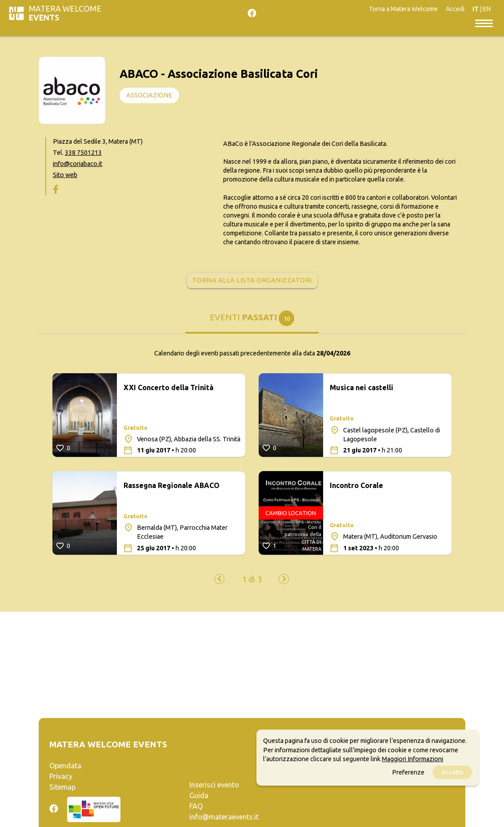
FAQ (196, 807)
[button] (248, 580)
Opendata (65, 766)
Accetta (452, 772)
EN (487, 9)
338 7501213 (83, 153)
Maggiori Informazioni (412, 759)
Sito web (65, 176)
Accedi (455, 9)
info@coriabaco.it (78, 165)
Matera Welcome (65, 13)
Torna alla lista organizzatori (252, 281)
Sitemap (62, 788)
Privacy (61, 777)
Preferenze (408, 772)
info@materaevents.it (224, 818)
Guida (199, 796)
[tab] (252, 323)
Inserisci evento (214, 786)
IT (476, 9)
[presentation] (219, 579)
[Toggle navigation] (484, 22)
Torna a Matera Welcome (403, 9)
